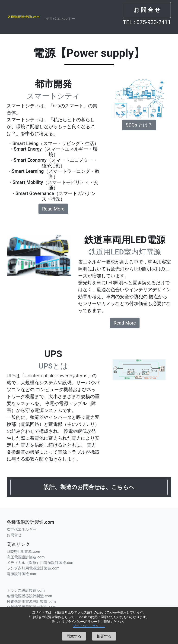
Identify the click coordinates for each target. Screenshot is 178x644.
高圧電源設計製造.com (26, 557)
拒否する (104, 636)
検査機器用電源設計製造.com (31, 602)
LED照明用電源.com (23, 552)
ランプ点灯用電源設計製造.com (33, 568)
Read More (53, 209)
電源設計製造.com (22, 574)
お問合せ (14, 535)
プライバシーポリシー (89, 626)
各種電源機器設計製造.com (29, 596)
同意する (74, 636)
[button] (147, 10)
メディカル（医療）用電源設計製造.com (41, 563)
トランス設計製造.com (26, 590)
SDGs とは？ (139, 125)
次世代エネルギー (60, 19)
